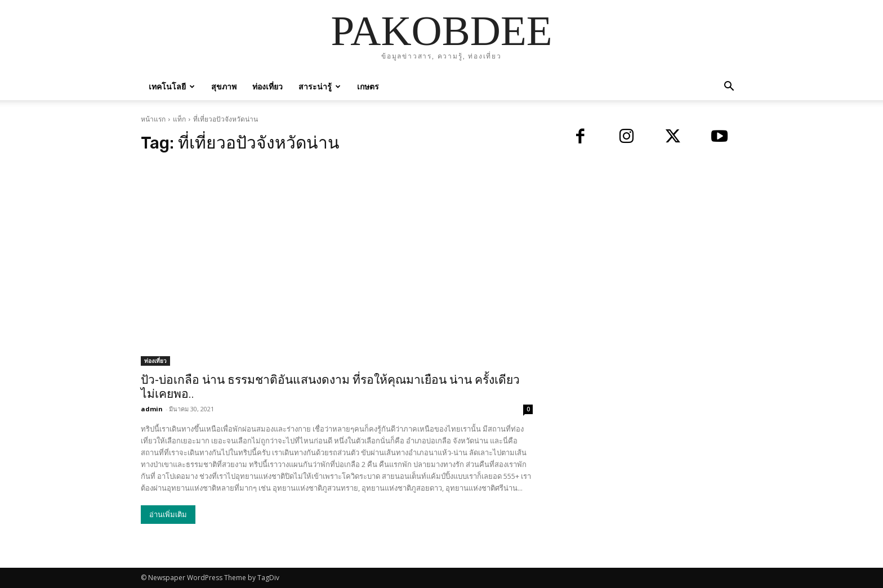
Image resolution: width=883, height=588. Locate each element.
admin (152, 409)
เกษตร (368, 86)
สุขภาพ (224, 86)
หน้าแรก (153, 119)
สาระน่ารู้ (320, 86)
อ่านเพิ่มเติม (168, 515)
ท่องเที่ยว (267, 86)
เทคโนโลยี (172, 86)
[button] (729, 87)
